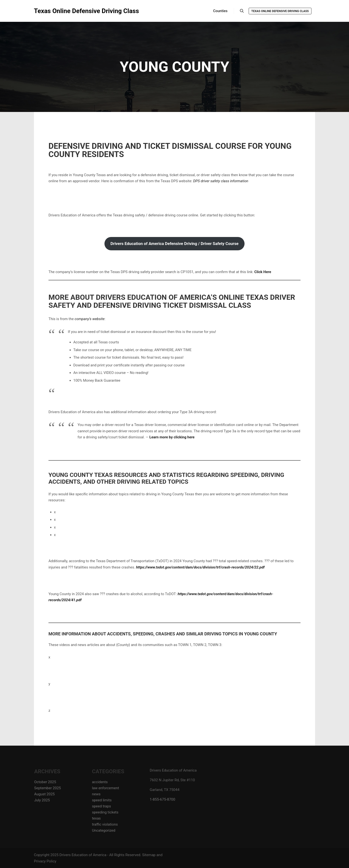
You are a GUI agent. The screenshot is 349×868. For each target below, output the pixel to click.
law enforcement (105, 788)
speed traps (101, 806)
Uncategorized (103, 830)
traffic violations (105, 824)
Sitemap (149, 855)
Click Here (263, 272)
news (96, 794)
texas (96, 818)
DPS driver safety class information (221, 181)
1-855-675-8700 (163, 799)
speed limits (102, 800)
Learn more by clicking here (172, 437)
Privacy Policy (45, 861)
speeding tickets (105, 812)
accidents (100, 782)
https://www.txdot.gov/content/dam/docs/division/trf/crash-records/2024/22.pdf (200, 567)
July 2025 (42, 800)
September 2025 (48, 788)
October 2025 (45, 782)
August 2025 (44, 794)
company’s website (90, 319)
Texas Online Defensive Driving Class (58, 11)
